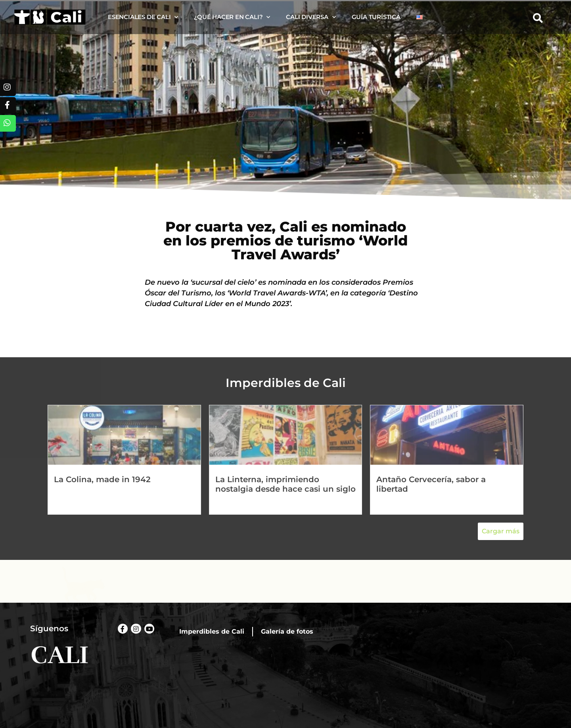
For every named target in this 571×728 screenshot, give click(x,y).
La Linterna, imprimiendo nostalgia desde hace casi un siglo (285, 484)
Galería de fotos (287, 631)
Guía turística (376, 17)
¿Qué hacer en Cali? (232, 17)
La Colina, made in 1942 (102, 479)
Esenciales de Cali (143, 17)
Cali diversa (311, 17)
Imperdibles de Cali (212, 631)
